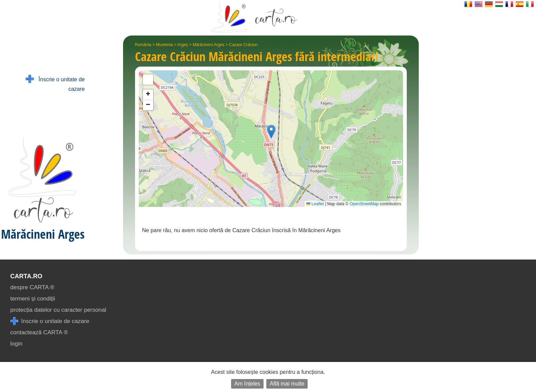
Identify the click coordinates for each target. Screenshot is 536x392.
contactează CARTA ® (39, 332)
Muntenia (164, 45)
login (16, 344)
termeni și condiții (33, 299)
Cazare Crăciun (243, 45)
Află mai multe (287, 384)
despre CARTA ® (32, 287)
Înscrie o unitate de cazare (55, 83)
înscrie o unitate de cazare (50, 321)
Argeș (183, 45)
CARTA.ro (26, 276)
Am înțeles (247, 384)
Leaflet (315, 204)
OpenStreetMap (364, 204)
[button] (271, 132)
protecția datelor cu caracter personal (58, 310)
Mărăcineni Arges (209, 45)
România (143, 45)
